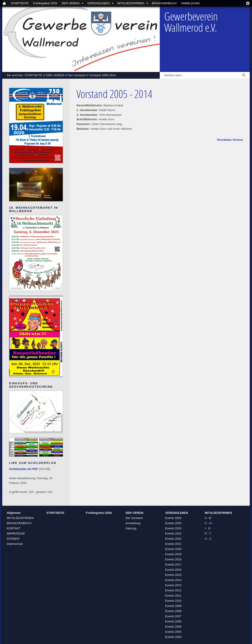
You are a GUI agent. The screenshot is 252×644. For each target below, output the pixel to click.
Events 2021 (173, 544)
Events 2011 (173, 596)
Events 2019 (173, 554)
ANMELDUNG (190, 3)
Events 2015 (173, 575)
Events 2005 (173, 627)
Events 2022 (173, 539)
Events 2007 (173, 616)
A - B (208, 518)
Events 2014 (173, 580)
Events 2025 (173, 523)
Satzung (131, 528)
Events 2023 (173, 533)
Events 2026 (173, 518)
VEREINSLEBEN (98, 3)
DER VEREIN (71, 3)
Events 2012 (173, 590)
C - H (208, 523)
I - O (208, 528)
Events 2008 (173, 611)
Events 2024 (173, 528)
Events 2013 (173, 585)
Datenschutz (15, 544)
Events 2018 (173, 559)
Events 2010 (173, 601)
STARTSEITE (20, 3)
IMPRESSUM (16, 533)
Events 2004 (173, 632)
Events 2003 (173, 637)
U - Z (208, 539)
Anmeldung (133, 523)
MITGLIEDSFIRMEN (131, 3)
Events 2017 (173, 565)
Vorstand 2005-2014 (102, 75)
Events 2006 (173, 621)
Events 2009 (173, 606)
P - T (208, 533)
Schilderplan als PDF (24, 469)
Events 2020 (173, 549)
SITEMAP (13, 539)
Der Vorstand (77, 75)
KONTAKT (13, 528)
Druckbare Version (230, 140)
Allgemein (14, 513)
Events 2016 (173, 570)
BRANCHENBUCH (164, 3)
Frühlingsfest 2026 (45, 3)
